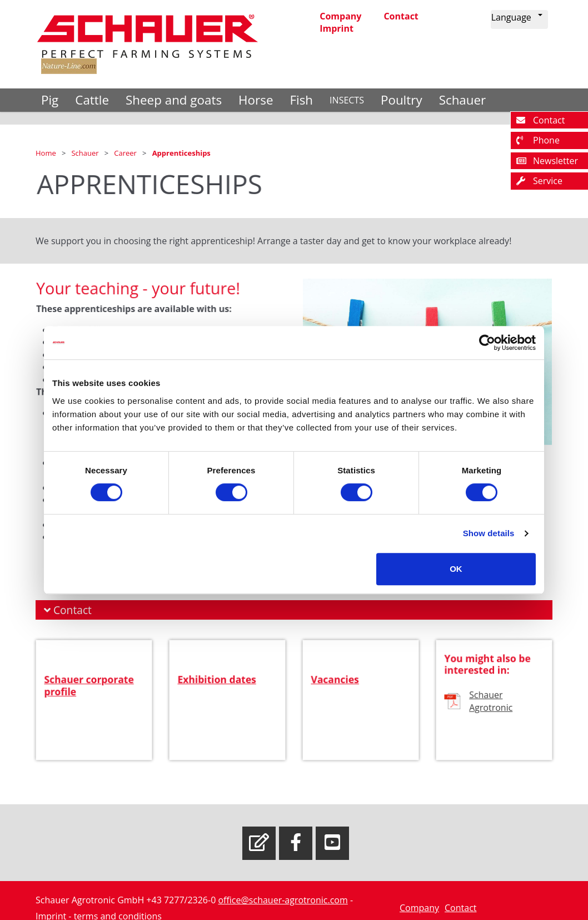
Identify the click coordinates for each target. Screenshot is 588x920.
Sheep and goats (174, 100)
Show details (489, 533)
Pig (50, 100)
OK (456, 569)
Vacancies (337, 692)
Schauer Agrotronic (491, 711)
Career (126, 153)
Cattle (92, 100)
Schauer (463, 100)
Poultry (402, 100)
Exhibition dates (218, 692)
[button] (519, 19)
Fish (301, 100)
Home (47, 153)
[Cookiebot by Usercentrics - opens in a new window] (487, 343)
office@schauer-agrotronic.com (283, 900)
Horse (256, 100)
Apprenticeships (181, 153)
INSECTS (347, 100)
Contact (401, 16)
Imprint (337, 28)
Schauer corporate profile (89, 697)
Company (340, 16)
